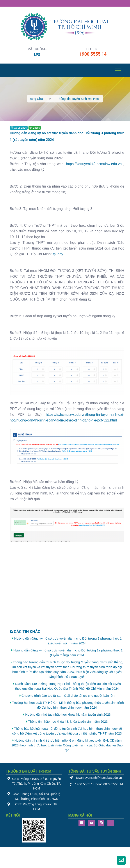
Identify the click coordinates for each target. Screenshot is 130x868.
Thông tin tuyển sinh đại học (78, 99)
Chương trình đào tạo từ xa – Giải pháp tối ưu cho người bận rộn (68, 696)
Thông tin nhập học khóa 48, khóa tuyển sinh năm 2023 (68, 722)
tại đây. (58, 254)
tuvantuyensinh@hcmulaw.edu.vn (99, 778)
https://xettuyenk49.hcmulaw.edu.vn (94, 164)
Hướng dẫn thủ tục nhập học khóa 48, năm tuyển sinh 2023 (68, 715)
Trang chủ (36, 99)
